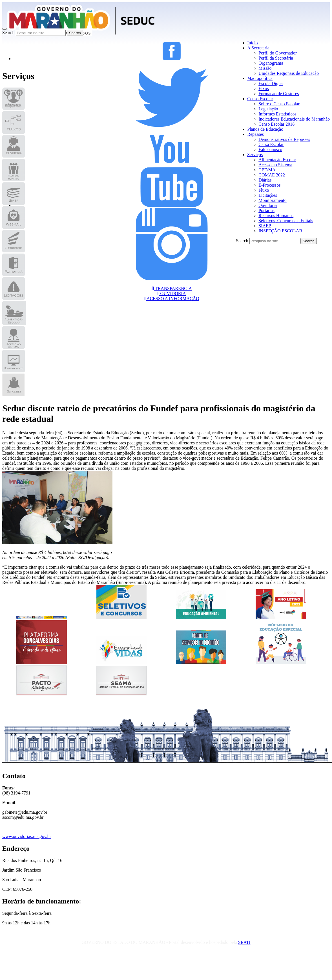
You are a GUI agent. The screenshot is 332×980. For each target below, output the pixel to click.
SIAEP (265, 226)
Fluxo (264, 190)
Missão (265, 68)
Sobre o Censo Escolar (279, 104)
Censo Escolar (260, 99)
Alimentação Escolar (277, 160)
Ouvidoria (268, 205)
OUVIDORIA (172, 293)
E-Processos (269, 185)
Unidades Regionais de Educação (289, 73)
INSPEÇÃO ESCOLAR (280, 231)
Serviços (255, 155)
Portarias (266, 210)
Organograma (271, 63)
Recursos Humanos (276, 216)
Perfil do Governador (278, 53)
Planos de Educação (265, 129)
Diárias (265, 180)
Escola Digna (271, 83)
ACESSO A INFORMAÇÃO (172, 299)
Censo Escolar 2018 (276, 124)
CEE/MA (267, 170)
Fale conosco (270, 149)
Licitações (268, 195)
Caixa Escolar (271, 144)
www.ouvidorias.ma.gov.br (27, 836)
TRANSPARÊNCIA (172, 288)
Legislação (268, 109)
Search (8, 33)
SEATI (244, 942)
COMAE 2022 (272, 175)
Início (252, 43)
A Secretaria (258, 48)
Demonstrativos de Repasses (284, 139)
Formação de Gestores (279, 94)
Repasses (255, 134)
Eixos (264, 89)
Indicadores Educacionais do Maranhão (294, 119)
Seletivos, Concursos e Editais (286, 221)
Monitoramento (273, 200)
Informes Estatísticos (277, 114)
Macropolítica (260, 78)
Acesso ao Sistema (275, 165)
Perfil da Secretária (276, 58)
